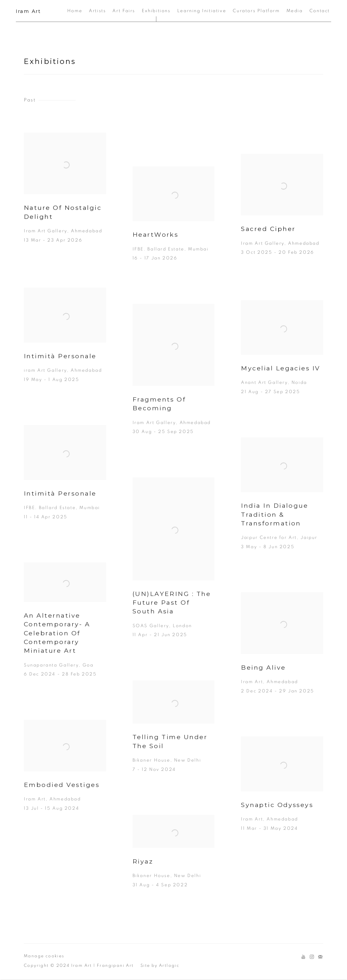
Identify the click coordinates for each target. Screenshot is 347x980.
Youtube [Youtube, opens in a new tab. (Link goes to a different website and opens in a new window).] (303, 957)
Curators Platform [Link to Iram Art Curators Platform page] (256, 11)
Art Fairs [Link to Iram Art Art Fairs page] (124, 11)
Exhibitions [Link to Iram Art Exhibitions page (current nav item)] (156, 11)
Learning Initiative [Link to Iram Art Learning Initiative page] (202, 11)
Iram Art (28, 11)
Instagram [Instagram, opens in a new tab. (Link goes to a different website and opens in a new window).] (312, 957)
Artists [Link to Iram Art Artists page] (97, 11)
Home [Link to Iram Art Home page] (75, 11)
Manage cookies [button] (44, 956)
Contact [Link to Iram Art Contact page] (320, 11)
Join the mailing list (320, 957)
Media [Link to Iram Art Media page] (295, 11)
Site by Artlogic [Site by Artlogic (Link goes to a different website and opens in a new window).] (160, 965)
